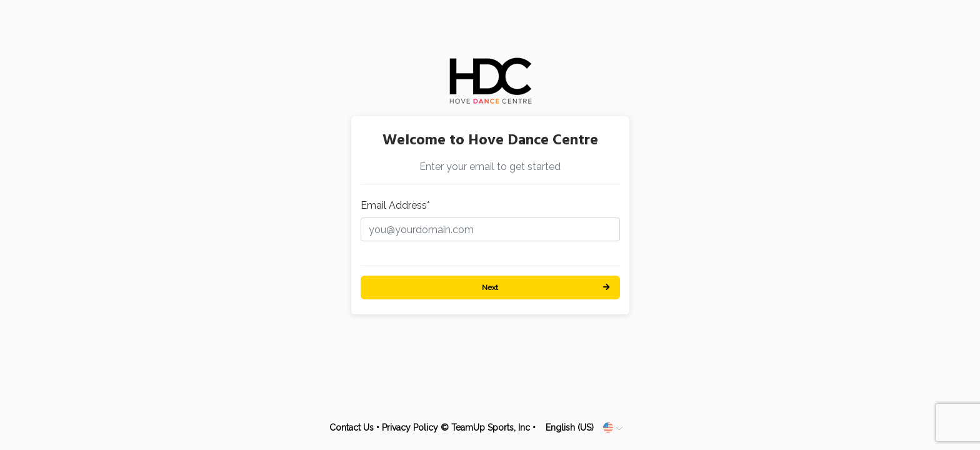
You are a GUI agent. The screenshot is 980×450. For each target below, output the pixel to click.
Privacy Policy (410, 427)
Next (490, 287)
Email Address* (395, 205)
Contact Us (352, 427)
